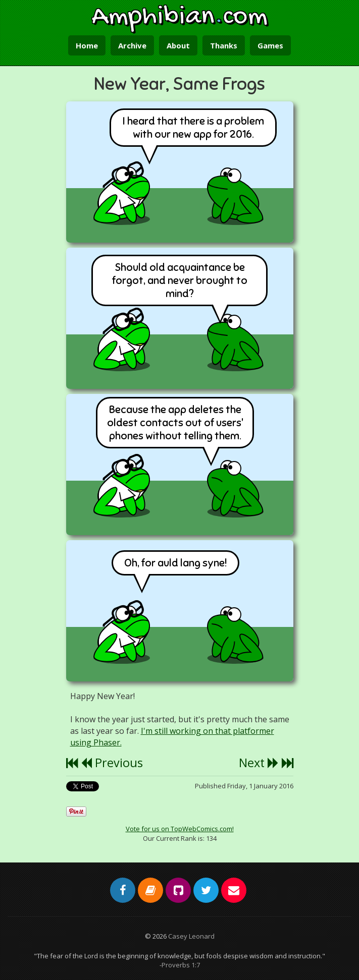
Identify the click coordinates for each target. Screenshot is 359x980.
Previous (112, 763)
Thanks (224, 45)
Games (270, 45)
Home (87, 45)
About (178, 45)
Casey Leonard (191, 936)
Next (259, 763)
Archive (132, 45)
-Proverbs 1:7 (180, 965)
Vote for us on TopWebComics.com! (180, 829)
